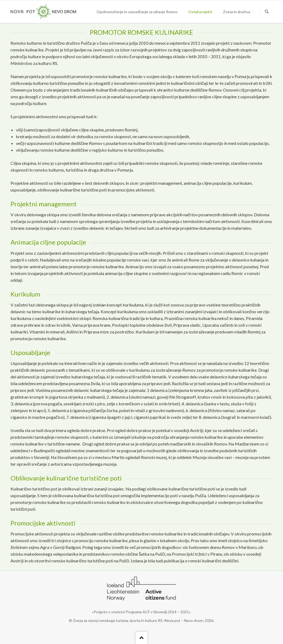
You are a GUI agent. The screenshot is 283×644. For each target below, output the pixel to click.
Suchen (267, 12)
